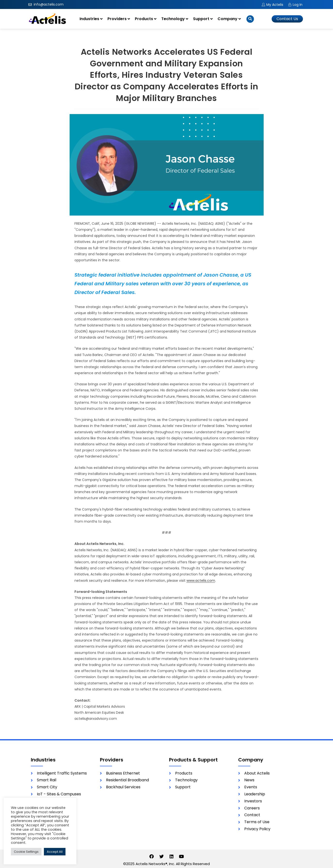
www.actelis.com (201, 581)
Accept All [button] (55, 852)
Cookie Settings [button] (26, 852)
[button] (287, 19)
